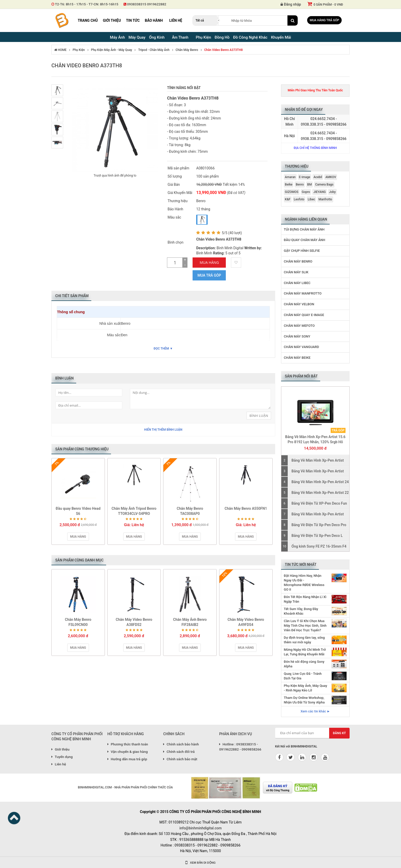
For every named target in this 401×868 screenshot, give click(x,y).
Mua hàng (78, 537)
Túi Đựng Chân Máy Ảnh (304, 229)
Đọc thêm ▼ (163, 349)
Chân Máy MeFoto (299, 326)
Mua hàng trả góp (324, 20)
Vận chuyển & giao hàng (128, 752)
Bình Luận (259, 416)
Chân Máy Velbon (299, 304)
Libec (311, 199)
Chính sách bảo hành (181, 744)
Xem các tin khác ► (315, 711)
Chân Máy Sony (297, 336)
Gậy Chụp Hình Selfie (302, 251)
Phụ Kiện (79, 50)
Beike (289, 185)
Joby (332, 192)
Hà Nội (289, 136)
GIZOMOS (292, 192)
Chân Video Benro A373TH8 (224, 50)
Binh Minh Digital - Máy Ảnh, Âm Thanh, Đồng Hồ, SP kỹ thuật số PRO (62, 20)
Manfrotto (325, 199)
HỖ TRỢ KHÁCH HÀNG (126, 734)
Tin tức (133, 20)
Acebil (318, 177)
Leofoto (299, 199)
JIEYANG (319, 192)
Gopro (306, 192)
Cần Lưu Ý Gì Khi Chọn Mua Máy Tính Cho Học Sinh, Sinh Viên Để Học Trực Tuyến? (305, 626)
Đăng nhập (291, 4)
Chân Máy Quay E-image (304, 315)
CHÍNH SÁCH (174, 734)
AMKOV (331, 177)
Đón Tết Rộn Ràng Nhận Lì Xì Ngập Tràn (305, 599)
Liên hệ (176, 20)
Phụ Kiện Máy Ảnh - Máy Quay (112, 50)
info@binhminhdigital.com (200, 828)
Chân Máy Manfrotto (303, 293)
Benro (300, 185)
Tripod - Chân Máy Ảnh (154, 50)
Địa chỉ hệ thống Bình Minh (315, 148)
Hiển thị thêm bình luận (163, 430)
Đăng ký (339, 733)
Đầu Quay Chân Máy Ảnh (305, 240)
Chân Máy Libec (297, 283)
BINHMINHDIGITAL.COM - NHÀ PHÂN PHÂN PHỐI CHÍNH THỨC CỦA (125, 787)
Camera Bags (324, 185)
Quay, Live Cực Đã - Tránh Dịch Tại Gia (303, 676)
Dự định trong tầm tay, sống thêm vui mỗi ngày (304, 640)
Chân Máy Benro (187, 50)
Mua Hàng (209, 262)
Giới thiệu (112, 20)
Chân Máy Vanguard (302, 347)
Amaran (290, 177)
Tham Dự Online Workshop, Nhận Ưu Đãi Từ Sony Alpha (304, 700)
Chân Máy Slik (296, 272)
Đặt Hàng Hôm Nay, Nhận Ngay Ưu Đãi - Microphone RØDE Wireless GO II (304, 583)
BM (309, 185)
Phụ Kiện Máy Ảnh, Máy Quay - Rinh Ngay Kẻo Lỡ (305, 688)
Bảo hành (154, 20)
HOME (60, 50)
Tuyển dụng (62, 757)
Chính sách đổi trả (179, 752)
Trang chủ (88, 20)
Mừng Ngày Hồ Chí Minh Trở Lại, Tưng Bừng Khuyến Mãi (305, 652)
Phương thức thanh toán (128, 744)
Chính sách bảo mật (180, 759)
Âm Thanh (180, 37)
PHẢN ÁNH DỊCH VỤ (236, 734)
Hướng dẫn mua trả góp (127, 759)
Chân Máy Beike (297, 358)
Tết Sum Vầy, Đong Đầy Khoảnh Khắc (301, 611)
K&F (288, 199)
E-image (305, 177)
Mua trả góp (209, 275)
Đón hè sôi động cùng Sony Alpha (304, 664)
